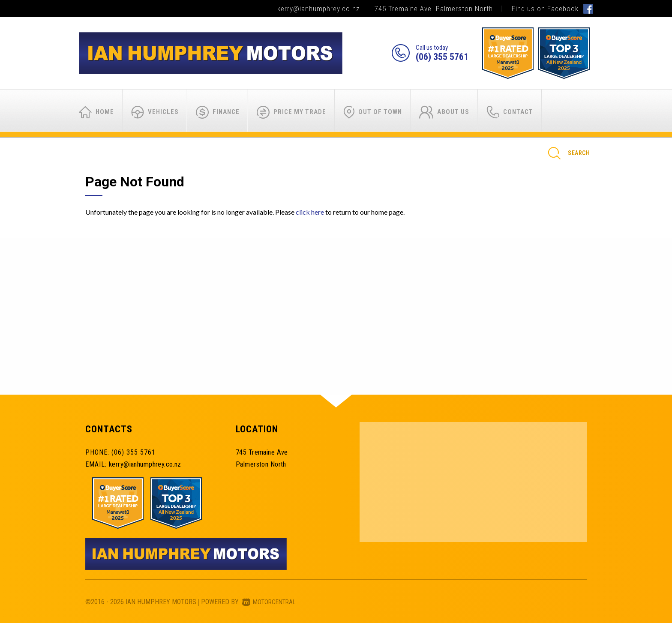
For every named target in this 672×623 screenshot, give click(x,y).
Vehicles (155, 112)
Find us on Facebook (552, 9)
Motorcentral (271, 602)
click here (310, 212)
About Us (444, 112)
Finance (218, 112)
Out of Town (373, 112)
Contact (510, 112)
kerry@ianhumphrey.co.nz (318, 9)
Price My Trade (291, 112)
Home (96, 112)
